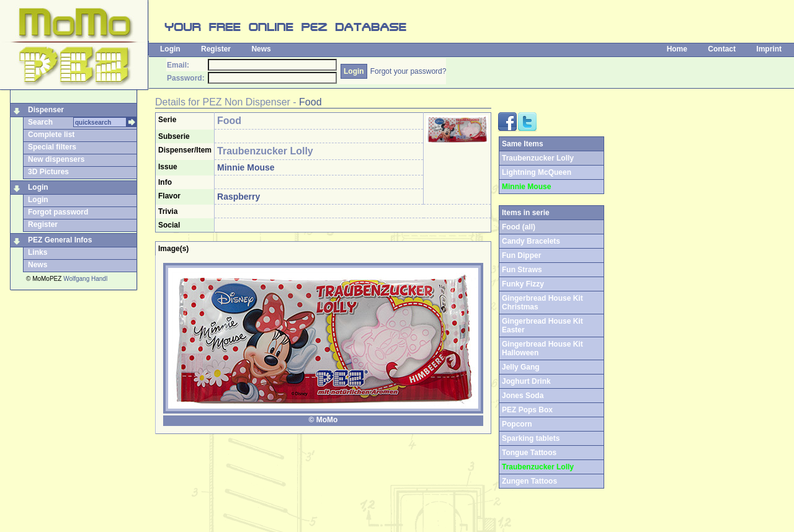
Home (677, 49)
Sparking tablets (531, 438)
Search (40, 122)
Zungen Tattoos (529, 481)
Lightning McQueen (537, 172)
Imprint (769, 49)
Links (38, 252)
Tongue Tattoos (529, 453)
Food (310, 102)
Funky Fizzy (523, 284)
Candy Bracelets (531, 241)
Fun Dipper (521, 255)
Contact (722, 49)
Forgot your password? (408, 71)
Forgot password (58, 212)
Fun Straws (522, 270)
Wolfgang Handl (85, 279)
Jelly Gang (521, 367)
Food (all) (519, 227)
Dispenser (46, 110)
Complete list (51, 135)
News (261, 49)
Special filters (52, 147)
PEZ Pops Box (527, 410)
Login (170, 49)
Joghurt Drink (526, 381)
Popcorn (517, 424)
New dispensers (56, 159)
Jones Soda (523, 396)
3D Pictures (48, 172)
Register (216, 49)
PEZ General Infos (60, 240)
